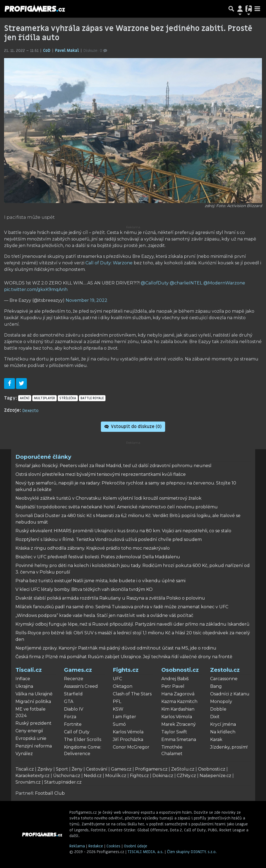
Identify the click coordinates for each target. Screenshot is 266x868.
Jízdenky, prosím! (229, 747)
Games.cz (78, 670)
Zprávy (45, 769)
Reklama (77, 846)
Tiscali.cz (29, 670)
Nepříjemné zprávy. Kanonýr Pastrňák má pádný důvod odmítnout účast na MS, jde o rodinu (116, 648)
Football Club (50, 793)
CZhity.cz (186, 776)
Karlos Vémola (128, 732)
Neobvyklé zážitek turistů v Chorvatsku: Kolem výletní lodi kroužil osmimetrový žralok (108, 498)
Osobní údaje (136, 846)
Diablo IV (74, 709)
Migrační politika (33, 701)
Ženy (77, 769)
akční (25, 398)
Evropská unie (31, 738)
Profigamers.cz (151, 769)
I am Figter (124, 717)
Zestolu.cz (225, 670)
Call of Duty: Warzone (109, 263)
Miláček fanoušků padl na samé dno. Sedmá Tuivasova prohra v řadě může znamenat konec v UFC (122, 607)
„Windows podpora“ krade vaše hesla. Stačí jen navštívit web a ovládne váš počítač (104, 615)
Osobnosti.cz (180, 670)
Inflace (23, 679)
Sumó (119, 724)
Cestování (97, 769)
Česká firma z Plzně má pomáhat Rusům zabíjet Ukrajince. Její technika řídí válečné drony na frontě (124, 657)
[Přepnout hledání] (231, 9)
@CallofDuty (155, 283)
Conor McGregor (131, 747)
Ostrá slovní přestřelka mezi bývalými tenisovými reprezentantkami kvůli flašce (101, 474)
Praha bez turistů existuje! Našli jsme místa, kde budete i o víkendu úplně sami (100, 581)
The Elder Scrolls (83, 739)
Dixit (215, 717)
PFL (117, 701)
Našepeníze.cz (215, 776)
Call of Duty (77, 732)
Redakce (96, 846)
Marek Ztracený (179, 724)
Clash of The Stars (132, 694)
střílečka (68, 398)
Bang (216, 686)
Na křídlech (223, 732)
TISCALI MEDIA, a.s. (146, 852)
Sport (62, 769)
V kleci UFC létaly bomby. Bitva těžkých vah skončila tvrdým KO (84, 589)
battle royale (92, 398)
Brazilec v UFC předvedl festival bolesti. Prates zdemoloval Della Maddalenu (98, 557)
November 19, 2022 (86, 300)
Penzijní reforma (34, 746)
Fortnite (73, 724)
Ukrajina (24, 686)
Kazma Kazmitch (179, 701)
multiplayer (44, 398)
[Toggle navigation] (257, 9)
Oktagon (123, 686)
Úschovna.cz (67, 776)
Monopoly (221, 701)
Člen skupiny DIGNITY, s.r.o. (192, 852)
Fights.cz (126, 670)
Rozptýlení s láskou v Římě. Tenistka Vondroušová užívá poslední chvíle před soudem (109, 539)
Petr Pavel (173, 686)
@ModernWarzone (224, 283)
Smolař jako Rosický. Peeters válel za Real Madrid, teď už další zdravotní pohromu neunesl (113, 466)
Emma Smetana (179, 739)
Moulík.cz (116, 776)
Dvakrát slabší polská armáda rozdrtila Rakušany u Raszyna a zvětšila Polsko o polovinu (110, 598)
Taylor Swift (174, 732)
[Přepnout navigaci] (240, 9)
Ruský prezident (33, 723)
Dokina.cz (163, 776)
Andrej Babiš (175, 679)
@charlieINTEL (186, 283)
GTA (69, 701)
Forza (70, 717)
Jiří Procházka (128, 739)
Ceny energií (29, 731)
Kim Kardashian (178, 709)
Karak (216, 739)
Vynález (24, 754)
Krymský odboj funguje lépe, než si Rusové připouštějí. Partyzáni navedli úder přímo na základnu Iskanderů (132, 624)
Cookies (113, 846)
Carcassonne (224, 679)
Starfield (73, 694)
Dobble (218, 709)
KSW (118, 709)
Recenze (74, 679)
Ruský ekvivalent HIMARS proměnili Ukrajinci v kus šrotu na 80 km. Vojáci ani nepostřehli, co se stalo (123, 531)
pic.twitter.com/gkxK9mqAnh (36, 289)
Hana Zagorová (178, 694)
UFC (117, 679)
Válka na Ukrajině (34, 694)
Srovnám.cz (28, 782)
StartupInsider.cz (63, 782)
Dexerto (30, 411)
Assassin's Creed (81, 686)
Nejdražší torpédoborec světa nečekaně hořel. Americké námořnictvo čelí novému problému (117, 507)
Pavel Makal (68, 51)
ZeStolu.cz (183, 769)
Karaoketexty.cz (33, 776)
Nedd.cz (93, 776)
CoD (47, 51)
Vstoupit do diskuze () (133, 427)
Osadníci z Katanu (230, 694)
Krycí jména (223, 724)
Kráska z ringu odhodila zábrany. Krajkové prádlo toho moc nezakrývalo (93, 548)
